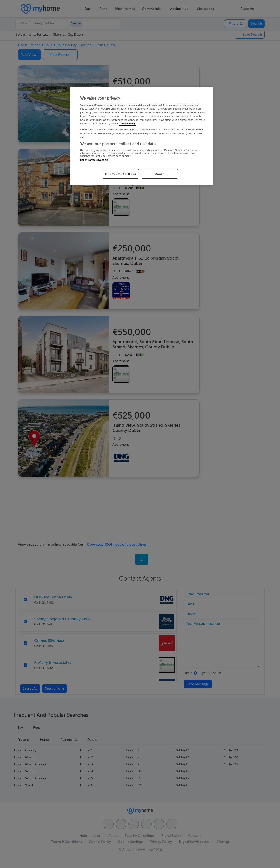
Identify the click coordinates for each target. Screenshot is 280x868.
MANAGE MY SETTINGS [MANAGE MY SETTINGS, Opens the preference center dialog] (121, 174)
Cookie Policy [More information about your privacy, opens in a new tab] (128, 124)
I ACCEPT (160, 174)
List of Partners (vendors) (94, 160)
